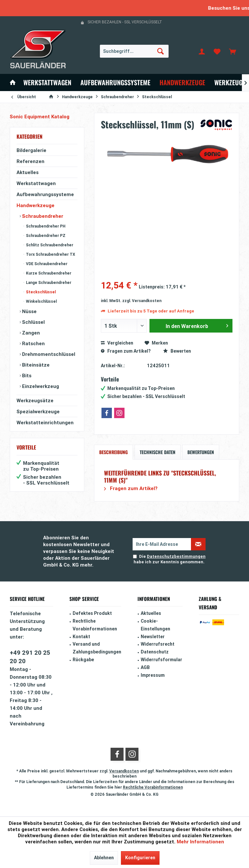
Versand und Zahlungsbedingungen (97, 648)
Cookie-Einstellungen (155, 625)
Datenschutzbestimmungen (176, 556)
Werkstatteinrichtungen (45, 422)
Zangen (30, 333)
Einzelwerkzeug (40, 386)
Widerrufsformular (161, 660)
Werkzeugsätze (35, 400)
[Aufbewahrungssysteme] (115, 82)
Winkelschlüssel (41, 301)
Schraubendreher (42, 216)
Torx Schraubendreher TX (50, 254)
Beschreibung (113, 452)
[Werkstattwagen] (47, 82)
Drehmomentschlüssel (48, 354)
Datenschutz (155, 652)
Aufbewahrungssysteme (45, 194)
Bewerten (177, 351)
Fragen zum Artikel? (126, 351)
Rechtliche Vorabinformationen (95, 625)
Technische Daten (158, 452)
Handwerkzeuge (36, 205)
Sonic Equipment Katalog (40, 117)
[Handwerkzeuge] (182, 82)
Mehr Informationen (200, 842)
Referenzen (30, 161)
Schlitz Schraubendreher (49, 245)
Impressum (153, 675)
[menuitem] (232, 51)
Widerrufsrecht (158, 644)
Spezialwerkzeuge (38, 411)
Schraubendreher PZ (45, 235)
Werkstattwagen (36, 183)
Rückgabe (83, 660)
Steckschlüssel (40, 292)
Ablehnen (104, 858)
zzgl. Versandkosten (142, 301)
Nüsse (29, 311)
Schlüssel (33, 322)
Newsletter (153, 637)
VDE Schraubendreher (46, 264)
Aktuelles (28, 172)
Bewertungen (201, 452)
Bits (26, 375)
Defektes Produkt (92, 613)
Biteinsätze (35, 365)
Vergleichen (117, 343)
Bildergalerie (31, 150)
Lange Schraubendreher (48, 282)
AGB (145, 667)
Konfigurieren (140, 858)
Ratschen (33, 343)
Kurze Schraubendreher (48, 273)
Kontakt (81, 637)
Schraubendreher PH (45, 226)
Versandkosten (124, 771)
